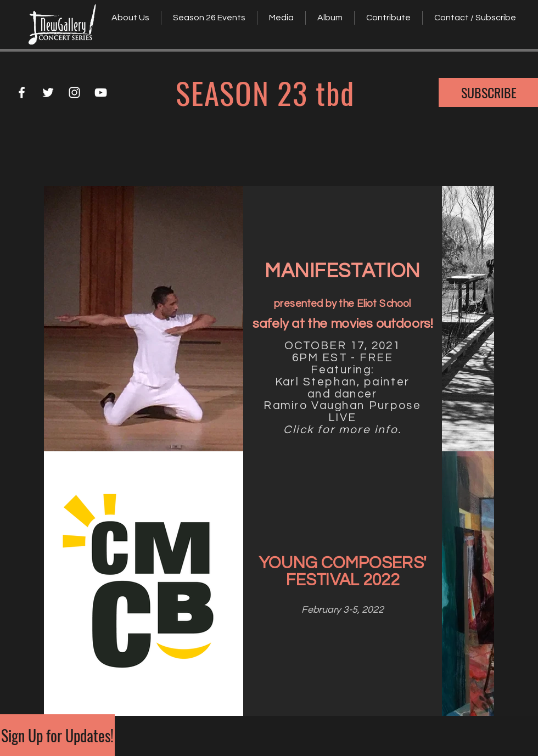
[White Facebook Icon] (22, 93)
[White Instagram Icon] (74, 93)
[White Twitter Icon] (48, 93)
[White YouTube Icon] (101, 93)
